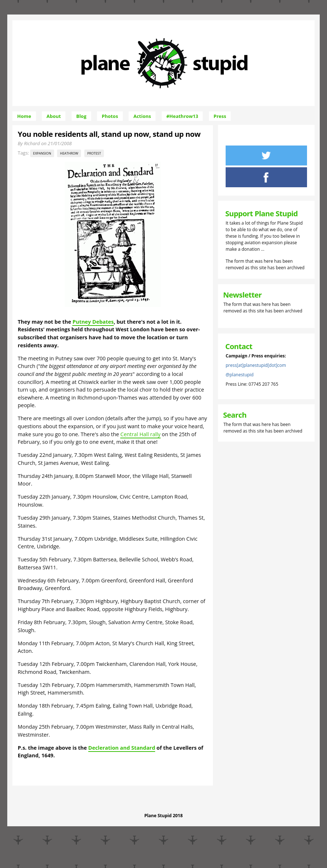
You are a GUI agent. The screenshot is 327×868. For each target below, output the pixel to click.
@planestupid (240, 375)
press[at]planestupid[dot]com (256, 365)
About (54, 116)
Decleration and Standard (122, 748)
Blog (81, 116)
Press (220, 116)
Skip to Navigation (221, 23)
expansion (42, 153)
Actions (142, 116)
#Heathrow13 (182, 116)
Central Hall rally (140, 434)
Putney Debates (93, 322)
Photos (110, 116)
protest (94, 153)
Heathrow (69, 153)
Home (24, 116)
